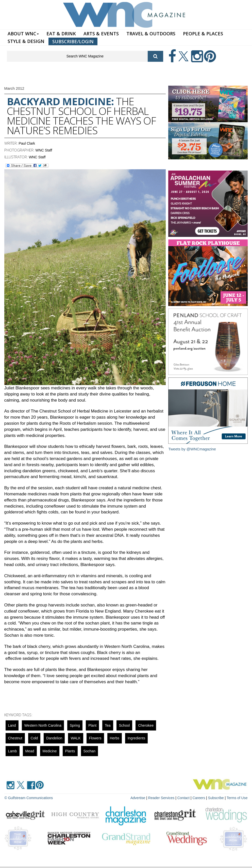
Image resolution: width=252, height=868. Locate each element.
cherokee (146, 725)
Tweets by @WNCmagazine (192, 449)
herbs (115, 738)
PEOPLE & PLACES (203, 34)
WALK (75, 738)
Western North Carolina (43, 725)
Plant (92, 725)
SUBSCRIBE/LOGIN (73, 41)
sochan (89, 751)
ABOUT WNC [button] (23, 34)
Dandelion (54, 738)
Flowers (95, 738)
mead (30, 751)
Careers (199, 798)
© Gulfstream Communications (29, 798)
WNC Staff (44, 150)
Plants (70, 751)
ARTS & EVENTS (101, 34)
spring (75, 725)
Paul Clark (27, 143)
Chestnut (15, 738)
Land (12, 725)
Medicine (50, 751)
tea (108, 725)
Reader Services (161, 798)
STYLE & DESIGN (26, 41)
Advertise (138, 798)
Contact (183, 798)
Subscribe (216, 798)
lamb (13, 751)
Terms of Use (237, 798)
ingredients (136, 738)
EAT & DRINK (61, 34)
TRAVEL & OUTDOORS (151, 34)
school (124, 725)
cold (34, 738)
